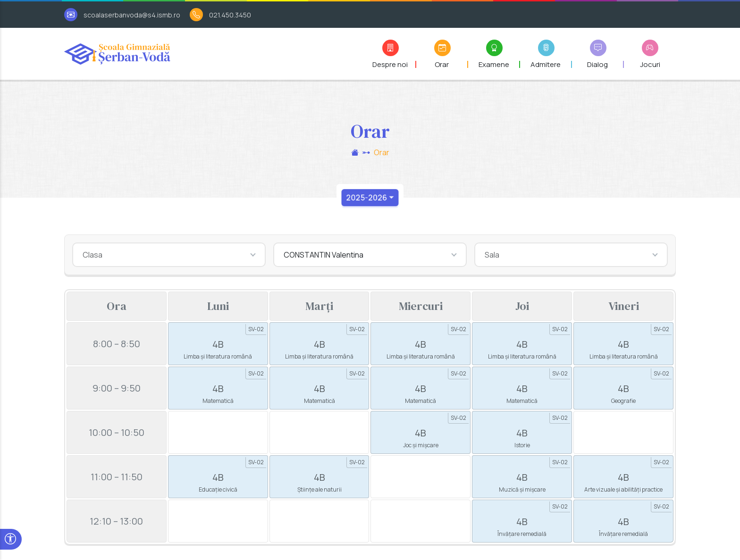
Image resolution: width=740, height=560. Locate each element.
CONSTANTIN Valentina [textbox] (324, 255)
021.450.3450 (230, 15)
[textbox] (169, 255)
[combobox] (169, 255)
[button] (390, 54)
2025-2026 (366, 198)
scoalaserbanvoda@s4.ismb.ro (132, 15)
